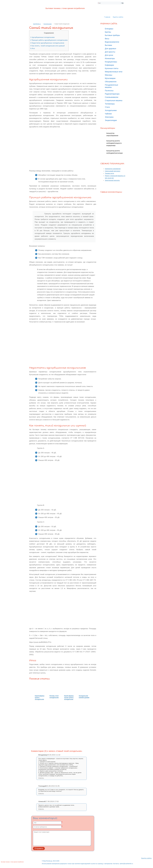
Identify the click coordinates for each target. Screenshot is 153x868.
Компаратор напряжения (113, 169)
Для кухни (109, 55)
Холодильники (48, 24)
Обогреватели (111, 82)
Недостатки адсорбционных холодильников (47, 43)
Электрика (109, 117)
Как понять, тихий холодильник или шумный (47, 46)
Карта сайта (118, 17)
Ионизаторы (110, 58)
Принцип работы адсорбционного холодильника (49, 40)
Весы (107, 39)
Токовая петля (109, 173)
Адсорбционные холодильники (42, 37)
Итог (33, 48)
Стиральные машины (114, 101)
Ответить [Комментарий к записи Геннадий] (41, 793)
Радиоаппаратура (112, 94)
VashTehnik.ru (37, 24)
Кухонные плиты (112, 68)
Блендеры (109, 29)
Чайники (108, 114)
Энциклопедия (111, 120)
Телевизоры (110, 104)
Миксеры (109, 75)
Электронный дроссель (112, 180)
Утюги (107, 107)
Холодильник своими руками (84, 697)
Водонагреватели (112, 42)
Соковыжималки (112, 97)
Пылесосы (109, 91)
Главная (107, 17)
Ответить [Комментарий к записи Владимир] (41, 778)
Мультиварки (110, 78)
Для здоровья (111, 49)
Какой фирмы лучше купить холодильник (69, 698)
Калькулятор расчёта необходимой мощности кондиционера (114, 143)
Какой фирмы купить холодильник (40, 698)
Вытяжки (108, 45)
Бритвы (108, 32)
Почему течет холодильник (54, 697)
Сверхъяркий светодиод (113, 171)
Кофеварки (109, 65)
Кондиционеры (111, 62)
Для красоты (110, 52)
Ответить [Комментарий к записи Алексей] (41, 809)
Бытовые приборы (112, 35)
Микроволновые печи (114, 72)
